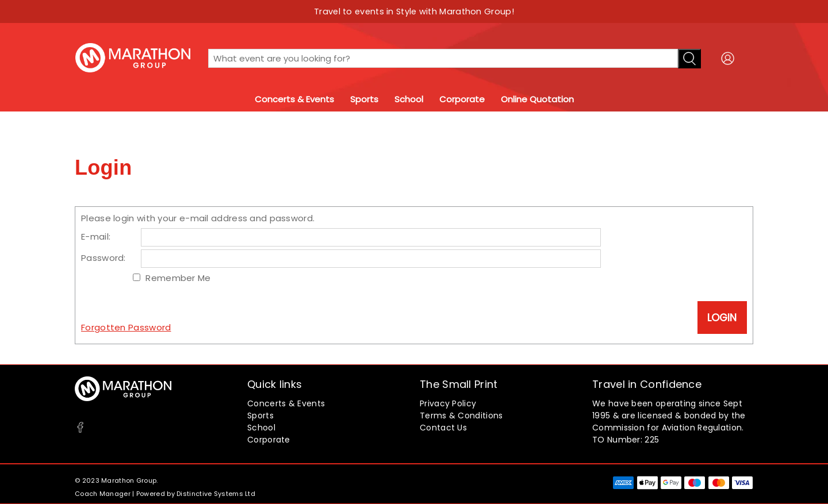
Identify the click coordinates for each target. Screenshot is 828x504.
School (409, 99)
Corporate (462, 99)
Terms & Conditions (461, 415)
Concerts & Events (294, 99)
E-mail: (96, 236)
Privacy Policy (448, 403)
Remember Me (178, 278)
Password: (103, 258)
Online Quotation (537, 99)
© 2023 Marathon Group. (116, 480)
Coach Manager (103, 494)
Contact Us (443, 428)
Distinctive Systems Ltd (216, 494)
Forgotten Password (126, 327)
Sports (364, 99)
